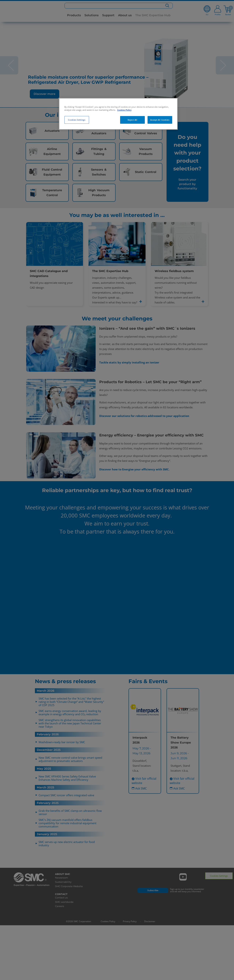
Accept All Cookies (160, 120)
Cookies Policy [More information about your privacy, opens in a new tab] (124, 110)
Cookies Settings (77, 120)
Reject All (132, 120)
